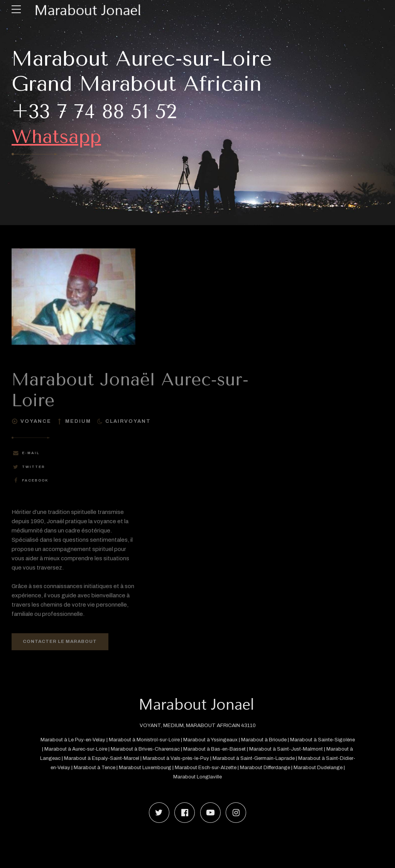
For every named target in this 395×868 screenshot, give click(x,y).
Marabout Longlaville (213, 777)
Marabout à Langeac (65, 759)
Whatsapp (61, 136)
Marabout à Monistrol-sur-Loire (154, 740)
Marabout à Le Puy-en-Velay (80, 740)
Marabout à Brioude (276, 740)
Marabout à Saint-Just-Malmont (314, 750)
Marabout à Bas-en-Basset (241, 750)
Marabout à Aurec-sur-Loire (99, 750)
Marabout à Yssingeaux (221, 740)
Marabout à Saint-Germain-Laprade (286, 759)
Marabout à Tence (124, 768)
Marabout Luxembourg (177, 768)
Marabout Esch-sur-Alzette (239, 768)
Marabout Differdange (300, 768)
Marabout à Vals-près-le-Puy (207, 759)
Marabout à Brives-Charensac (170, 750)
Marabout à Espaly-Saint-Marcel (131, 759)
